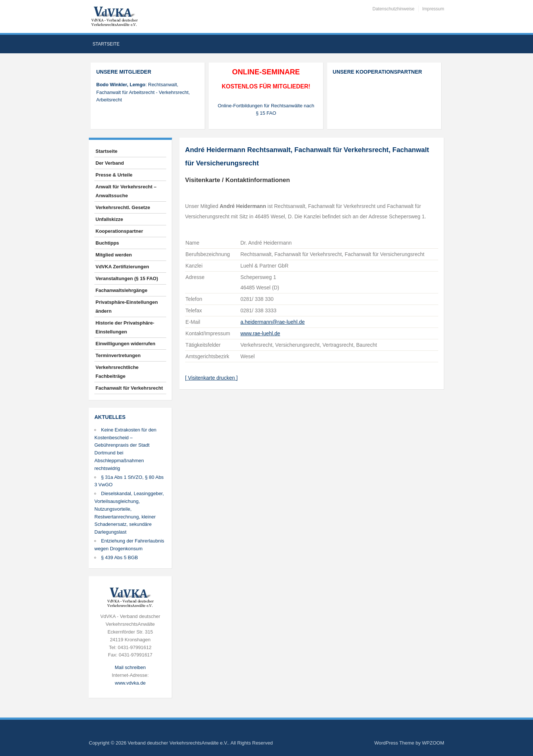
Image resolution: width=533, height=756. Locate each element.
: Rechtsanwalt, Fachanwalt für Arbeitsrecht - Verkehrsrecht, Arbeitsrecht (143, 92)
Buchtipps (107, 243)
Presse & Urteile (114, 175)
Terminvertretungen (118, 355)
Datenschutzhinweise (393, 9)
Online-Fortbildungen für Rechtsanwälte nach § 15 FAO (266, 110)
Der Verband (110, 163)
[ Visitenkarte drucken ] (211, 378)
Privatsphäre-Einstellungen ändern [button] (127, 307)
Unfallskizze (109, 219)
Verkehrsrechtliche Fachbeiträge (117, 372)
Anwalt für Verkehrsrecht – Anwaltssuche (126, 191)
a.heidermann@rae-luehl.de (272, 322)
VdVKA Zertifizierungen (122, 267)
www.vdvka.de (130, 683)
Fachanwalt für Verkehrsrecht (129, 388)
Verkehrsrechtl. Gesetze (123, 207)
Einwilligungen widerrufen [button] (125, 344)
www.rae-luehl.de (260, 333)
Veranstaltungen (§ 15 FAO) (127, 278)
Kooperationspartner (119, 231)
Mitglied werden (114, 255)
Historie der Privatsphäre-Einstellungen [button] (125, 327)
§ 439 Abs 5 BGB (120, 557)
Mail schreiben (130, 667)
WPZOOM (433, 743)
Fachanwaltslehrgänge (121, 290)
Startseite (106, 44)
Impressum (433, 9)
